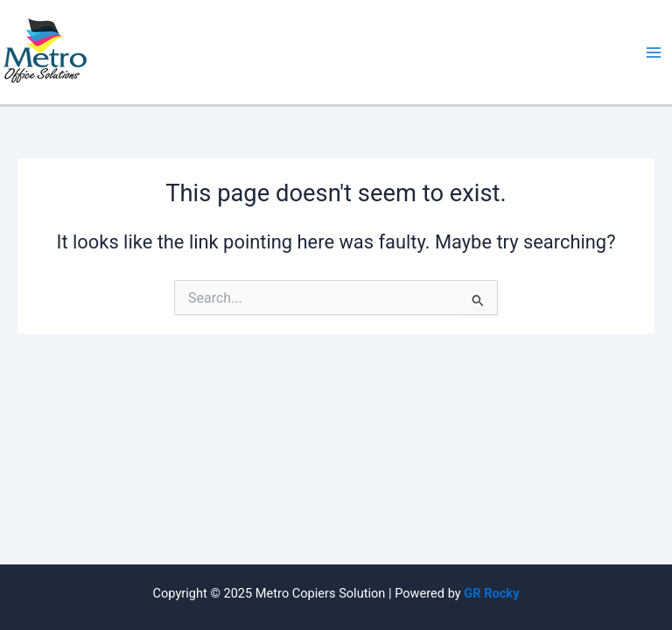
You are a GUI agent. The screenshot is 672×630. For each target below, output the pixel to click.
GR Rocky (491, 593)
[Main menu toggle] (654, 52)
